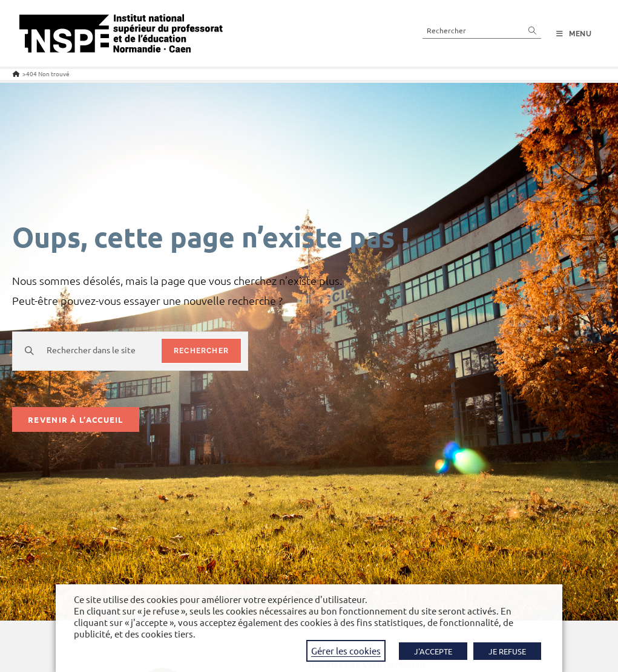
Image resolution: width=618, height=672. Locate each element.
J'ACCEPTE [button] (433, 651)
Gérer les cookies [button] (346, 651)
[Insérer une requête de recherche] (482, 30)
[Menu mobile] (574, 34)
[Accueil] (16, 73)
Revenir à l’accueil (76, 419)
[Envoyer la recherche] (533, 30)
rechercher (201, 351)
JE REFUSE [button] (507, 651)
